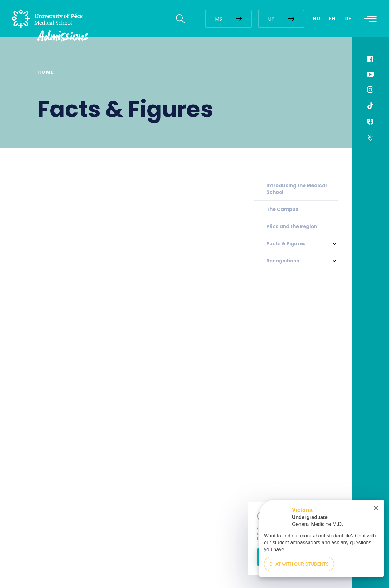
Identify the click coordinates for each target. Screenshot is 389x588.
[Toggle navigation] (370, 19)
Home (46, 72)
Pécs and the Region (292, 226)
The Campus (282, 209)
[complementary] (322, 541)
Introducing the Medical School (297, 189)
